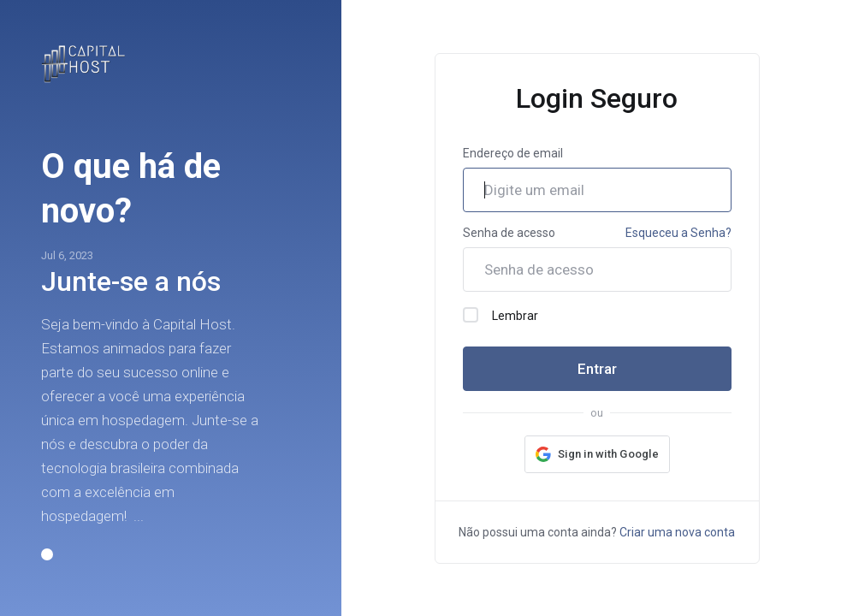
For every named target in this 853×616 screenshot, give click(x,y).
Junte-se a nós (131, 281)
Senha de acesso (509, 233)
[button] (47, 554)
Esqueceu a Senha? (678, 233)
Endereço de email (513, 153)
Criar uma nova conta (677, 532)
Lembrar (501, 315)
